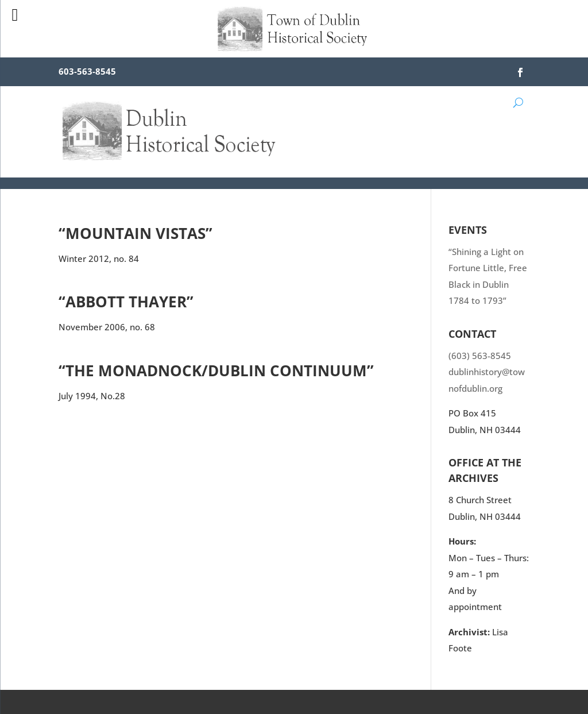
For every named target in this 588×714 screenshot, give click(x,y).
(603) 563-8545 (480, 356)
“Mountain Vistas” (136, 233)
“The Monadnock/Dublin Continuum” (216, 370)
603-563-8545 (87, 71)
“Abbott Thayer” (126, 302)
